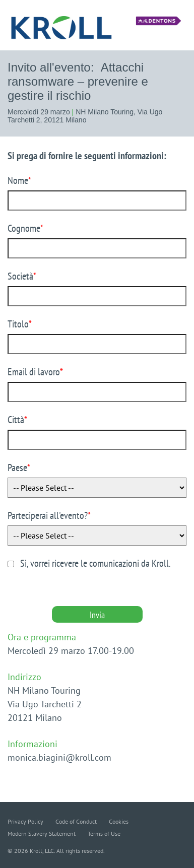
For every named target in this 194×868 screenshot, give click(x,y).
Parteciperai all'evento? (49, 515)
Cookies (119, 821)
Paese (19, 468)
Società (22, 276)
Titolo (20, 324)
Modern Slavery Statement (42, 833)
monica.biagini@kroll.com (59, 757)
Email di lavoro (35, 372)
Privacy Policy (25, 821)
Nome (19, 180)
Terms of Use (104, 833)
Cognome (25, 228)
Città (17, 420)
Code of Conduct (76, 821)
